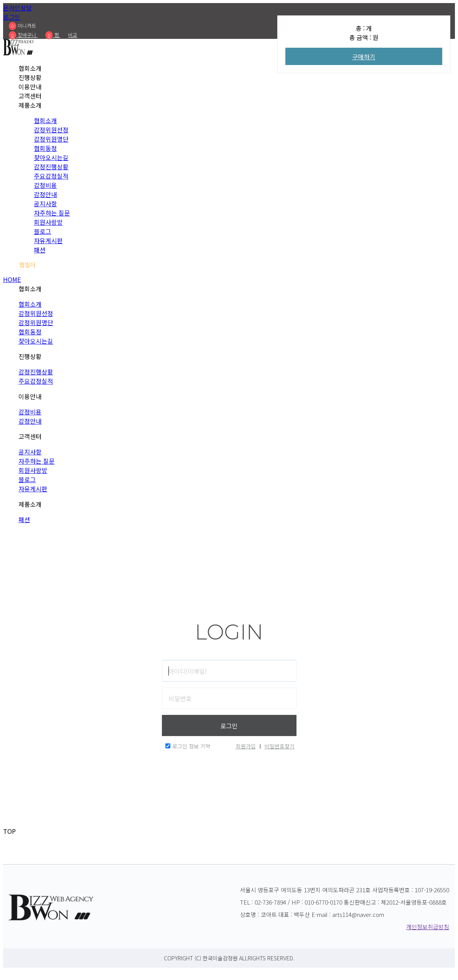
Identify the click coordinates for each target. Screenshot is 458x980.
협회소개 (30, 68)
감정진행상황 (51, 167)
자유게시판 (48, 240)
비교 (73, 35)
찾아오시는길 (51, 157)
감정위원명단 (51, 139)
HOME (12, 279)
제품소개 (30, 105)
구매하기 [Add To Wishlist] (364, 57)
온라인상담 (17, 8)
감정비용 (45, 185)
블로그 (42, 231)
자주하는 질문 (52, 213)
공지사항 (45, 204)
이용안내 (30, 87)
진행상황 (30, 77)
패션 (40, 250)
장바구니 (23, 35)
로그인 (12, 17)
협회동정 (45, 148)
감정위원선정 (51, 130)
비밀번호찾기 (280, 746)
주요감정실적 (51, 176)
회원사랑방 (48, 222)
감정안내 (45, 194)
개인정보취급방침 (428, 927)
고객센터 (30, 96)
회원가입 (246, 746)
